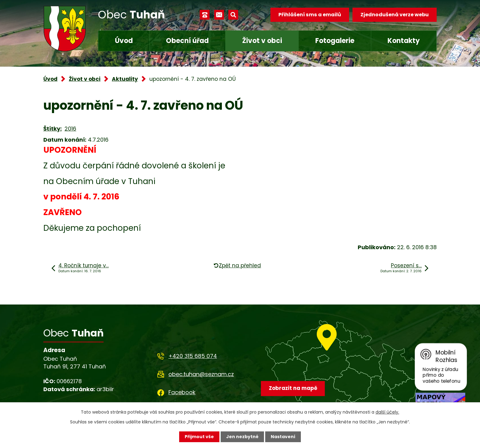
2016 (70, 129)
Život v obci (262, 41)
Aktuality (125, 79)
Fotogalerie (335, 41)
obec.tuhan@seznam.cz (201, 374)
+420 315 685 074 (193, 356)
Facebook (182, 392)
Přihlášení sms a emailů (310, 15)
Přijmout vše (199, 437)
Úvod (124, 41)
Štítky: (53, 129)
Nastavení (283, 437)
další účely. (387, 412)
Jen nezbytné (242, 437)
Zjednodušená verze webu (395, 15)
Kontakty (404, 41)
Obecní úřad (187, 41)
